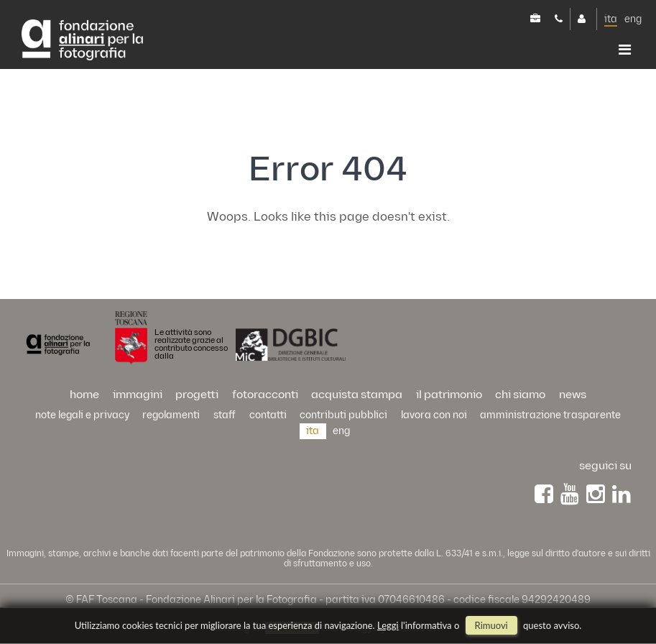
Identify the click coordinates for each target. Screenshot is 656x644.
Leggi (388, 625)
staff (225, 415)
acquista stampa (357, 395)
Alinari (82, 41)
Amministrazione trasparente (550, 415)
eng (633, 19)
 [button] (625, 50)
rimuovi (491, 625)
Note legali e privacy (82, 415)
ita (611, 19)
